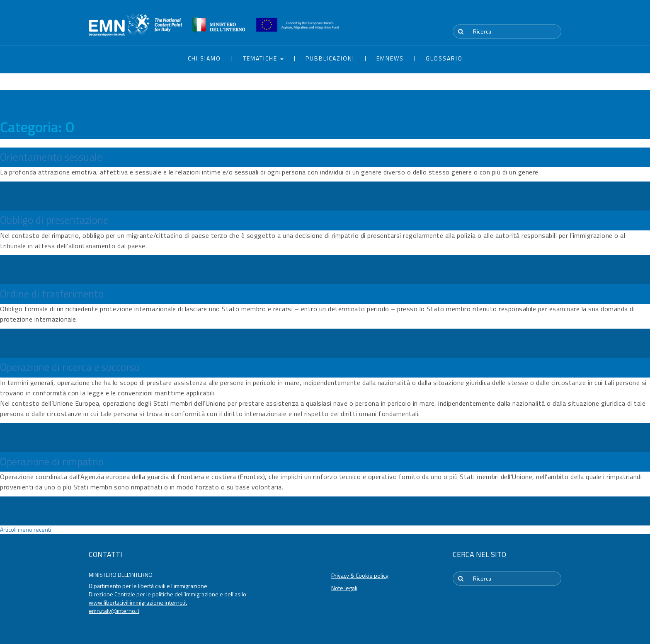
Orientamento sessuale (51, 157)
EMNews (390, 58)
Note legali (344, 588)
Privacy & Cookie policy (360, 575)
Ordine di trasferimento (52, 294)
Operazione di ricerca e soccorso (70, 367)
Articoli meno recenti (25, 529)
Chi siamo (204, 58)
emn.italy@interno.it (114, 611)
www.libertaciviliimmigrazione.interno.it (138, 602)
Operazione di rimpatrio (52, 462)
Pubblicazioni (330, 58)
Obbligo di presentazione (54, 220)
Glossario (444, 58)
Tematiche (263, 58)
